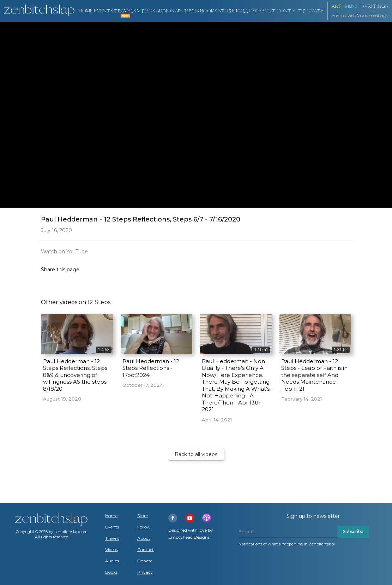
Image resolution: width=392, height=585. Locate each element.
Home (86, 11)
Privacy (145, 572)
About (267, 11)
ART (337, 6)
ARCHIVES (187, 11)
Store (227, 11)
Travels (112, 538)
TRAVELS (125, 11)
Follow (247, 11)
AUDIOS (165, 11)
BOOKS (209, 11)
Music (352, 6)
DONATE (313, 11)
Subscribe (353, 531)
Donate (145, 561)
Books (111, 572)
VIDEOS (146, 11)
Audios (112, 561)
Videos (111, 550)
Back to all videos (196, 454)
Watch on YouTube (64, 252)
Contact (289, 11)
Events (103, 11)
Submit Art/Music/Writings (360, 16)
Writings (375, 6)
